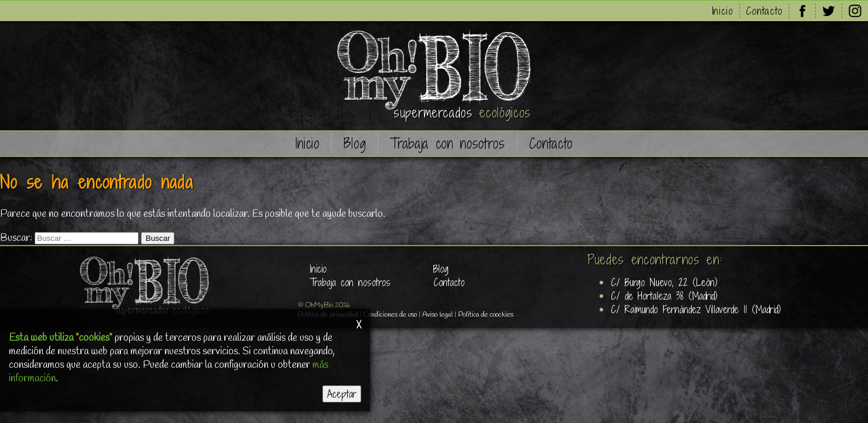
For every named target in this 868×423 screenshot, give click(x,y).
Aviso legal (438, 315)
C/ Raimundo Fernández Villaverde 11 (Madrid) (696, 309)
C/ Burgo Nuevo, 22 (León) (664, 282)
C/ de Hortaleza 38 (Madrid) (664, 296)
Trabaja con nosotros (447, 144)
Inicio (723, 11)
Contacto (764, 11)
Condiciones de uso (390, 315)
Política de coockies (486, 315)
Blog (355, 144)
